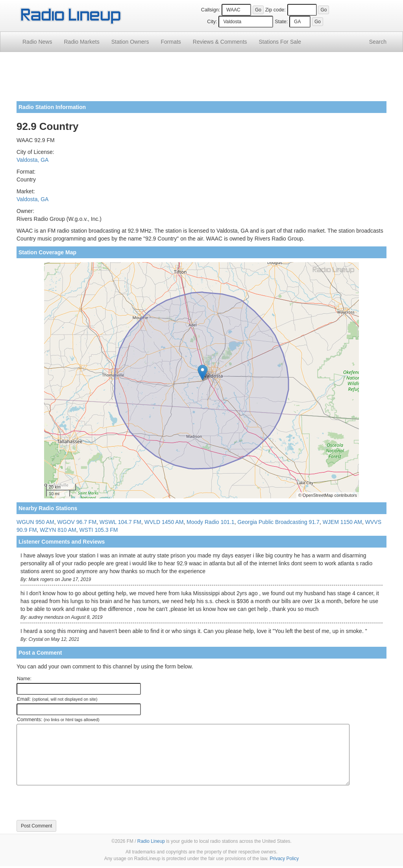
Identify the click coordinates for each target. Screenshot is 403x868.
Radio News (37, 42)
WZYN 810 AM (58, 530)
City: (212, 22)
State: (281, 22)
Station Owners (130, 42)
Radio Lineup (151, 841)
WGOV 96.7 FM (77, 522)
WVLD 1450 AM (164, 522)
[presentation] (76, 803)
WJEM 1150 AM (342, 522)
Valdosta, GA (32, 160)
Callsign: (211, 10)
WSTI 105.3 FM (99, 530)
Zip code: (275, 10)
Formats (171, 42)
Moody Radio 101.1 (210, 522)
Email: (57, 699)
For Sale (280, 42)
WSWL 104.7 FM (120, 522)
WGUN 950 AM (35, 522)
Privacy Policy (284, 859)
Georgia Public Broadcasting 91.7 (278, 522)
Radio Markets (81, 42)
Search (378, 42)
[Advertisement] (201, 80)
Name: (24, 679)
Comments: (58, 720)
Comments (220, 42)
